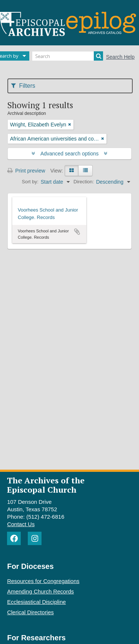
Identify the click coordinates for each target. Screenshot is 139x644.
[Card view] (72, 171)
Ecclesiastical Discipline (36, 602)
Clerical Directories (30, 612)
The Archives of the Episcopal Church (46, 485)
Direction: (84, 182)
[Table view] (85, 171)
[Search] (68, 56)
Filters (23, 86)
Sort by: (30, 182)
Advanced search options (69, 154)
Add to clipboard (77, 232)
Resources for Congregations (43, 581)
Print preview (26, 171)
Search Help (120, 57)
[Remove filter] (70, 125)
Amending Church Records (40, 591)
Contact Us (21, 524)
